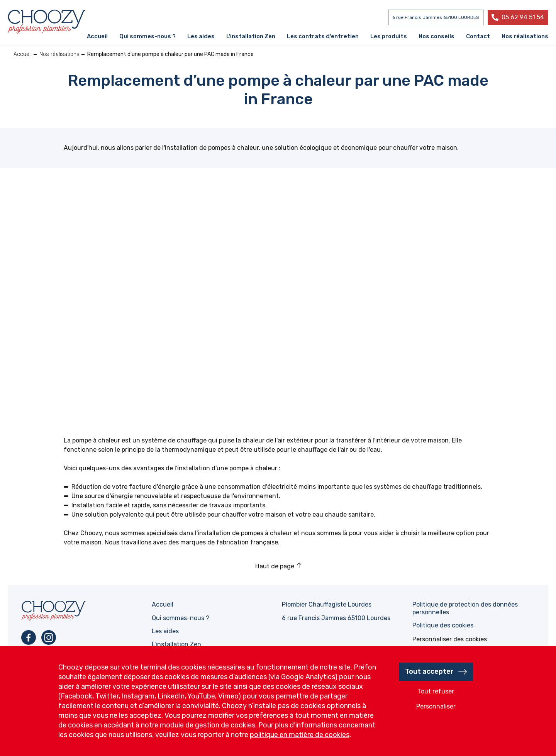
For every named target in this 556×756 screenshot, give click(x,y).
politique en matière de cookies (300, 735)
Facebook (29, 637)
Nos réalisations (59, 54)
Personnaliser (436, 706)
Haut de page (275, 566)
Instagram (49, 637)
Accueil (23, 54)
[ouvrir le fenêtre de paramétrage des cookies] (450, 639)
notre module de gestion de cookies (198, 725)
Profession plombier (46, 22)
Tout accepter (429, 671)
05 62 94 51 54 (523, 17)
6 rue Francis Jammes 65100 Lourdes (336, 618)
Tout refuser (436, 691)
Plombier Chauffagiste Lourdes (327, 604)
